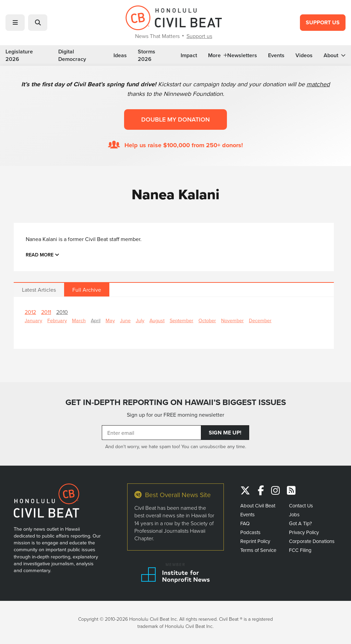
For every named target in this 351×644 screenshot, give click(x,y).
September (181, 320)
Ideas (120, 55)
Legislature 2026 (19, 55)
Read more (43, 255)
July (140, 320)
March (79, 320)
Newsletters (242, 55)
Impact (189, 55)
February (57, 320)
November (232, 320)
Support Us (323, 22)
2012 (30, 312)
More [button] (218, 55)
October (207, 320)
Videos (304, 55)
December (260, 320)
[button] (15, 23)
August (157, 320)
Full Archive (87, 290)
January (33, 320)
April (96, 320)
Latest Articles (39, 290)
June (125, 320)
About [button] (335, 55)
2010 (62, 312)
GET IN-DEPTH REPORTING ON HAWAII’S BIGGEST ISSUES (176, 402)
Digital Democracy (72, 55)
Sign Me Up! (225, 433)
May (110, 320)
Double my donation (175, 119)
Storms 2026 (147, 55)
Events (276, 55)
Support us (199, 36)
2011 (46, 312)
